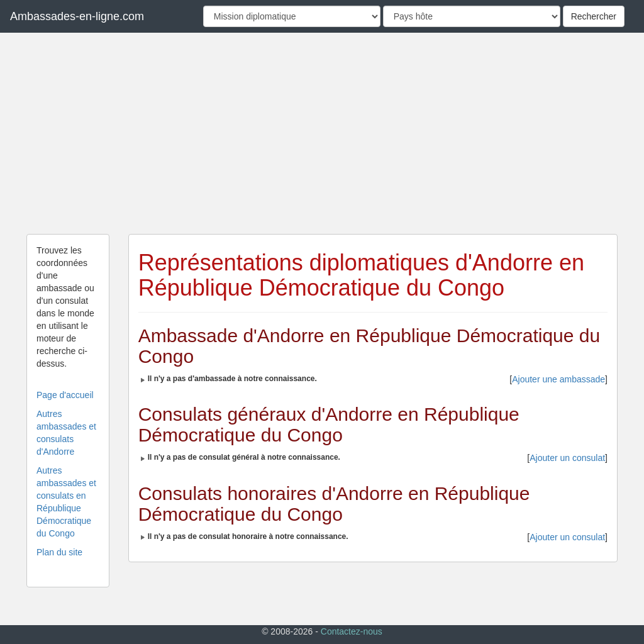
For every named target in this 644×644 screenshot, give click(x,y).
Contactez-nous (352, 631)
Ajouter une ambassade (558, 379)
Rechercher (594, 16)
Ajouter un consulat (567, 458)
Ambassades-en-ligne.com (77, 16)
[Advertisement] (322, 133)
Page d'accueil (65, 395)
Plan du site (59, 552)
